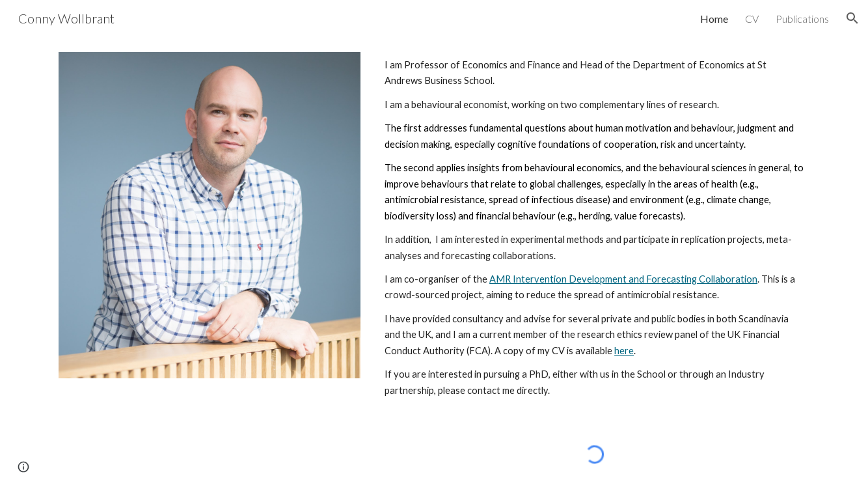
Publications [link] (802, 19)
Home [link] (714, 19)
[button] (852, 18)
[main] (594, 228)
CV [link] (752, 19)
